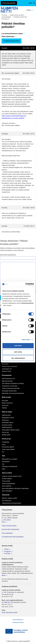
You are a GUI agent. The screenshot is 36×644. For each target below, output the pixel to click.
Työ (3, 452)
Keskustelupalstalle (9, 3)
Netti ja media (7, 412)
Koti (3, 464)
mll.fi (3, 522)
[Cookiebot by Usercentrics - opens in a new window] (26, 284)
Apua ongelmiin (7, 486)
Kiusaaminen (6, 17)
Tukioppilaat (6, 442)
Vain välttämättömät (18, 358)
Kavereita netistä (7, 425)
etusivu (4, 15)
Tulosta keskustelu (11, 41)
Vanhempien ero (7, 369)
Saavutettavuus (18, 620)
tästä (3, 575)
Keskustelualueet (17, 15)
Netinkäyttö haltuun (8, 423)
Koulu (4, 445)
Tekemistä (6, 495)
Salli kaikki (18, 346)
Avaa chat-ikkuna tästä (10, 612)
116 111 (6, 592)
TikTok (6, 549)
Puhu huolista (6, 481)
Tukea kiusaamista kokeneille (11, 388)
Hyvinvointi (5, 405)
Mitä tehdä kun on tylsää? (10, 459)
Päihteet (4, 408)
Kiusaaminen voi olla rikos (10, 386)
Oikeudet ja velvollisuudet (10, 466)
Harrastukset (6, 462)
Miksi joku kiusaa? (7, 381)
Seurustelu (5, 364)
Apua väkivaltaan (7, 491)
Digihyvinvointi (6, 415)
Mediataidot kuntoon (8, 418)
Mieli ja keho (6, 397)
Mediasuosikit (6, 435)
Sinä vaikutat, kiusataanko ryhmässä (13, 383)
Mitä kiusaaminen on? (8, 379)
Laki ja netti (5, 432)
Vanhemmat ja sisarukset (9, 366)
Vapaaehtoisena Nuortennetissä (11, 503)
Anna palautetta (7, 533)
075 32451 (7, 520)
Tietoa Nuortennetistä (9, 526)
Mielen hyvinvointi (7, 403)
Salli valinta (18, 352)
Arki (3, 456)
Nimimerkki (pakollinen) (8, 255)
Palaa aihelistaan (9, 37)
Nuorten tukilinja (7, 479)
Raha (4, 469)
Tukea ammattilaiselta (8, 484)
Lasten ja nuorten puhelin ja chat (12, 476)
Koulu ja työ (6, 439)
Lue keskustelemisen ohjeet (13, 34)
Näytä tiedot (26, 340)
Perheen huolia (6, 371)
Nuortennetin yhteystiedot (10, 529)
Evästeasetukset (18, 622)
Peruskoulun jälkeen (8, 447)
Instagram (8, 551)
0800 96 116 (8, 602)
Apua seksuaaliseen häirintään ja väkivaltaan (15, 488)
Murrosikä (5, 401)
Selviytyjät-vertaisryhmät (9, 391)
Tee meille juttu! (7, 501)
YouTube (7, 554)
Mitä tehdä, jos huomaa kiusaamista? (13, 393)
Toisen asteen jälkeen (8, 449)
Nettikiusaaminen (7, 427)
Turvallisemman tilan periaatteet (13, 537)
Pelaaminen (5, 420)
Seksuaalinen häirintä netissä (11, 430)
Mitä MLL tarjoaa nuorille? (10, 498)
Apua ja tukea (7, 473)
